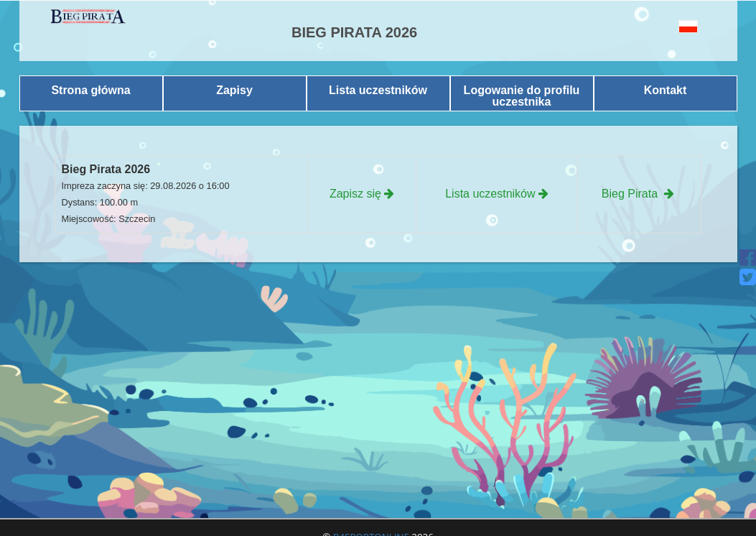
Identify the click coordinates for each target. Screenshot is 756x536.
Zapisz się (362, 194)
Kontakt (666, 90)
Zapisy (234, 90)
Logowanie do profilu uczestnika (522, 96)
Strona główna (90, 90)
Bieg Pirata (639, 194)
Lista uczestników (378, 90)
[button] (668, 26)
